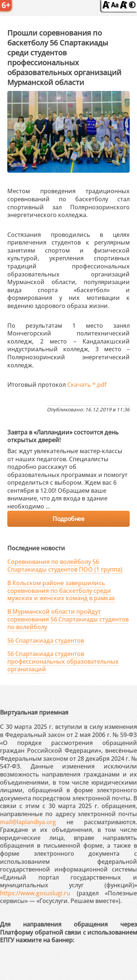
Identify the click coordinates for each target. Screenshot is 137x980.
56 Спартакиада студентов (46, 641)
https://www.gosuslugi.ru (35, 893)
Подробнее (68, 519)
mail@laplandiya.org (28, 822)
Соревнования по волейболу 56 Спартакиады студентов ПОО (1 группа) (65, 566)
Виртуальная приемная (34, 712)
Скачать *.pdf (87, 385)
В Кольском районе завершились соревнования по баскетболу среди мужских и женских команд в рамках (61, 591)
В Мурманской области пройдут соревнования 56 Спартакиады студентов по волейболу (68, 619)
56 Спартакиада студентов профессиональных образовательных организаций (63, 661)
